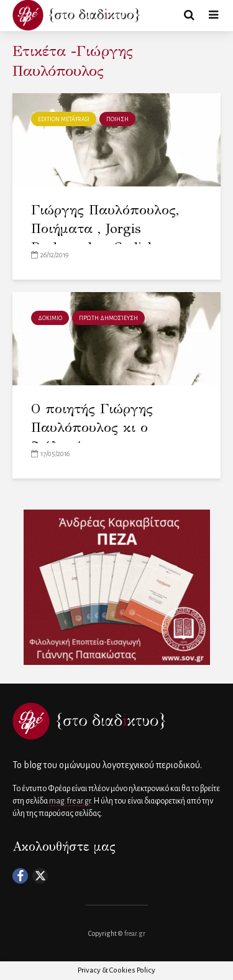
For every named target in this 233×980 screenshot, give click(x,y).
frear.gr (135, 933)
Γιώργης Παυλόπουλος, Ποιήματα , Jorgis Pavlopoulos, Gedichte (105, 228)
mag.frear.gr (70, 801)
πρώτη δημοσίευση (108, 318)
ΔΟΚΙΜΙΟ (50, 318)
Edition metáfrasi (64, 119)
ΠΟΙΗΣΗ (117, 119)
